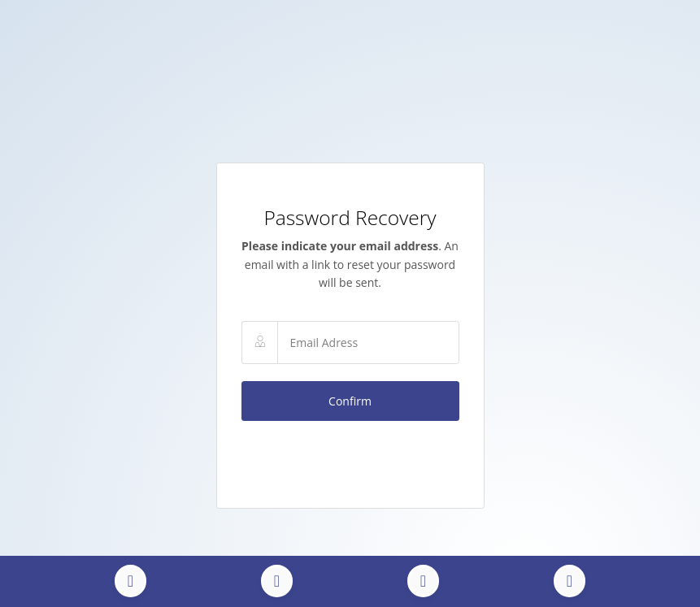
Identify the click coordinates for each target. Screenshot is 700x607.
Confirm (350, 401)
